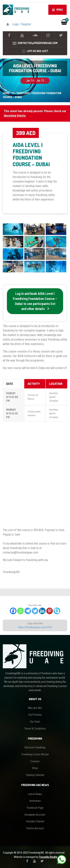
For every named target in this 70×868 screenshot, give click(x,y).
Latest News (35, 794)
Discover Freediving (35, 747)
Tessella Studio (48, 857)
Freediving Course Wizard (35, 754)
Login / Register (22, 24)
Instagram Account (35, 815)
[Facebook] (13, 611)
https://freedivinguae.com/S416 (35, 627)
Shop (35, 768)
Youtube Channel (35, 821)
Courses (35, 761)
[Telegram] (28, 611)
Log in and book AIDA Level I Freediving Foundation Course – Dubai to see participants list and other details (35, 301)
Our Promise (35, 715)
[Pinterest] (50, 611)
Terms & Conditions (35, 729)
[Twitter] (35, 611)
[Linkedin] (42, 611)
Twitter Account (35, 828)
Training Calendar (35, 775)
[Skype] (57, 611)
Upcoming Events (15, 116)
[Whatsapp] (20, 611)
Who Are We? (35, 708)
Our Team (35, 722)
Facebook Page (35, 808)
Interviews (35, 801)
